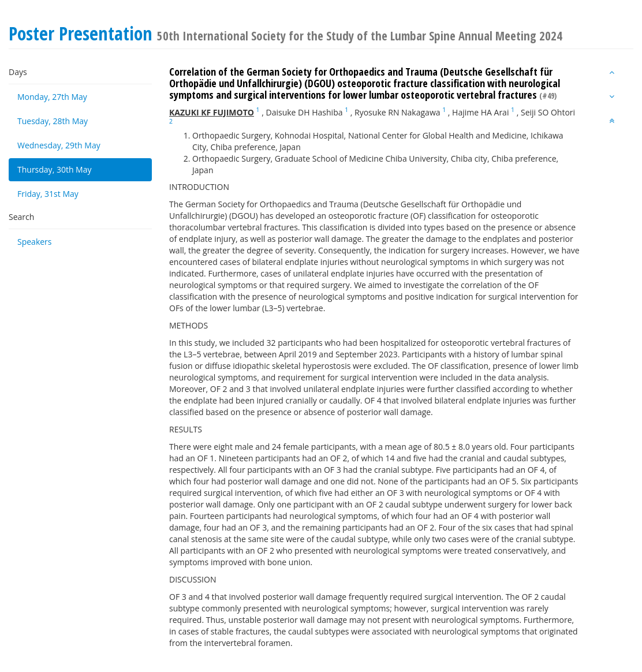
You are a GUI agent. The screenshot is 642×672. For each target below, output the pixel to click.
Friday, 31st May (48, 194)
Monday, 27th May (52, 97)
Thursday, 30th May (55, 169)
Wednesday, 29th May (59, 145)
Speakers (35, 242)
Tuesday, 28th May (53, 121)
